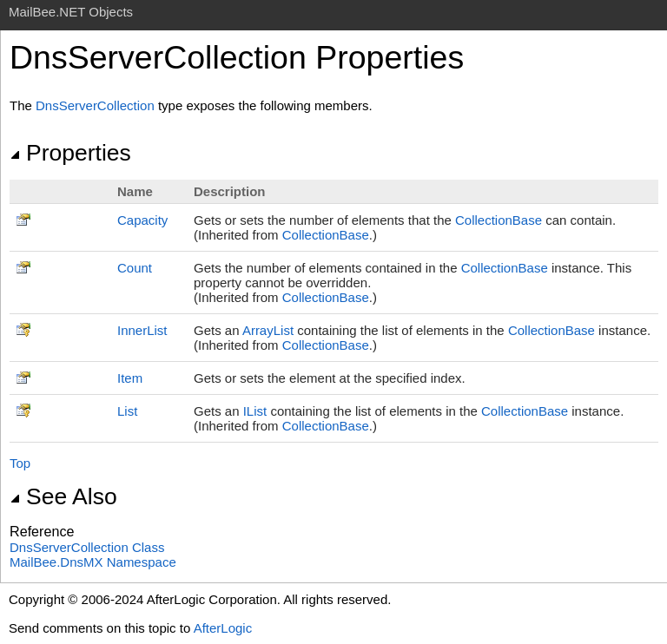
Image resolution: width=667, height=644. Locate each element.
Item (130, 378)
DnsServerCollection (95, 105)
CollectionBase (499, 220)
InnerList (142, 330)
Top (20, 463)
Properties (70, 153)
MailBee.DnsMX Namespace (93, 562)
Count (135, 268)
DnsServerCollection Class (87, 547)
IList (255, 411)
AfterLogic (223, 628)
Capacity (142, 220)
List (127, 411)
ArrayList (268, 330)
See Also (63, 496)
